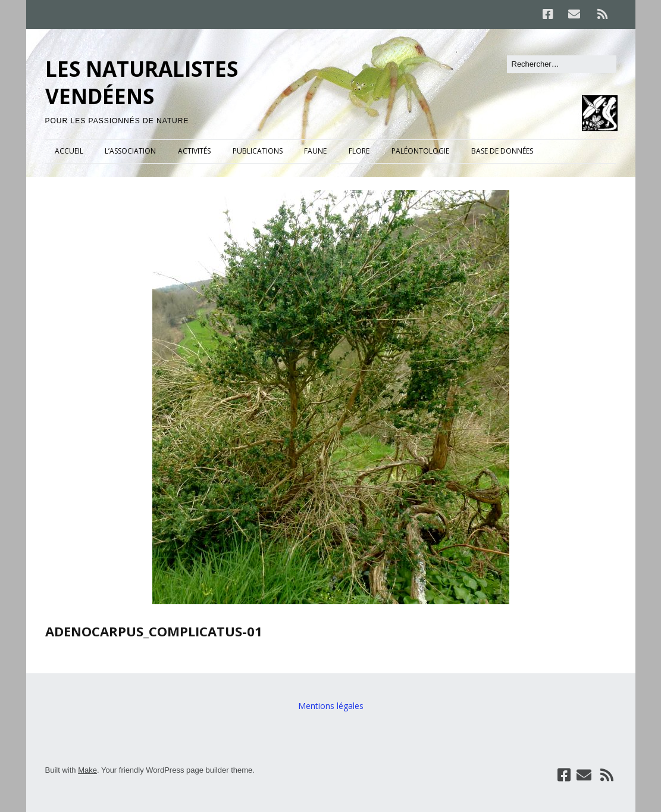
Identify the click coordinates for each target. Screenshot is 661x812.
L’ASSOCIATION (130, 151)
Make (87, 770)
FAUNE (315, 151)
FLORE (359, 151)
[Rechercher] (562, 64)
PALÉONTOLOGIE (420, 151)
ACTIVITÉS (194, 151)
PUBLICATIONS (258, 151)
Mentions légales (331, 706)
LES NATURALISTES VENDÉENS (142, 82)
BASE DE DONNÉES (502, 151)
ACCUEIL (69, 151)
